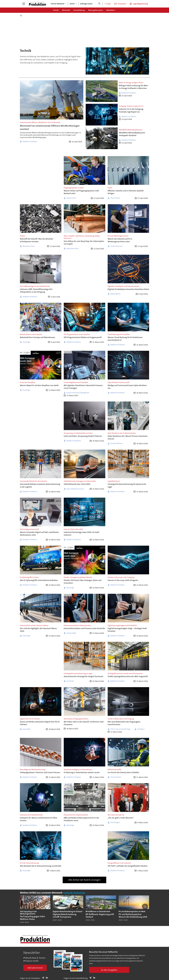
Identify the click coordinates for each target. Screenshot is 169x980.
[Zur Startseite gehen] (37, 4)
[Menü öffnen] (24, 4)
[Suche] (99, 4)
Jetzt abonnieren (35, 968)
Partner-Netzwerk (58, 4)
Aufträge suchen (86, 4)
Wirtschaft (66, 10)
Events (72, 4)
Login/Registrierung (140, 4)
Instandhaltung (79, 10)
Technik (56, 10)
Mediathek (110, 10)
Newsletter (122, 4)
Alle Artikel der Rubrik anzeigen (84, 880)
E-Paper (108, 4)
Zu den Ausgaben (109, 970)
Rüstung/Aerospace (96, 10)
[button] (145, 907)
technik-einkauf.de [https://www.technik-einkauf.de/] (75, 893)
